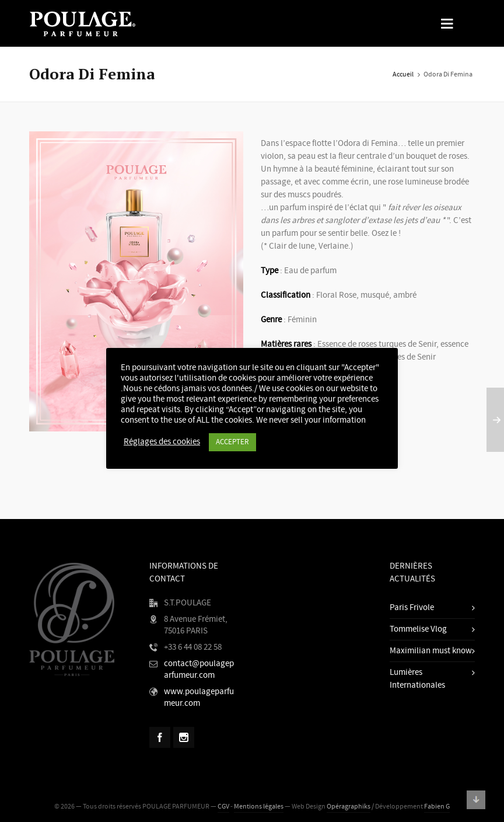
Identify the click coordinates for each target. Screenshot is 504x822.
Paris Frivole (412, 607)
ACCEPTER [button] (232, 442)
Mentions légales (259, 807)
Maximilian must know (431, 651)
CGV (223, 807)
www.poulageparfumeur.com (199, 697)
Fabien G (437, 807)
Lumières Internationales (417, 679)
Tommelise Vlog (418, 629)
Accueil (403, 74)
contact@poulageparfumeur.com (199, 669)
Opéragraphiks (349, 807)
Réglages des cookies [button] (162, 442)
